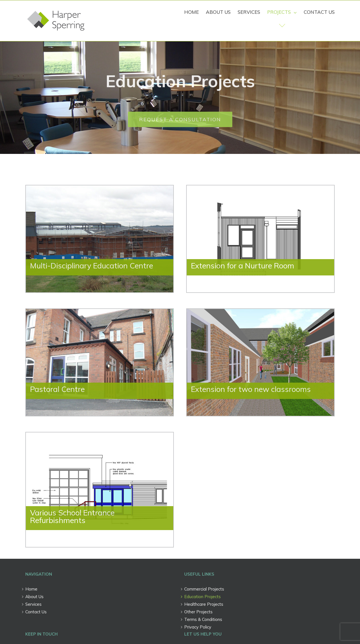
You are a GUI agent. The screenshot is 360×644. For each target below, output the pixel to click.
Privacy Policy (198, 627)
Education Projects (202, 597)
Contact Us (36, 612)
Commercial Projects (204, 589)
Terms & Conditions (203, 619)
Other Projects (198, 612)
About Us (34, 597)
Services (33, 604)
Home (31, 589)
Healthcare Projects (204, 604)
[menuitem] (195, 12)
